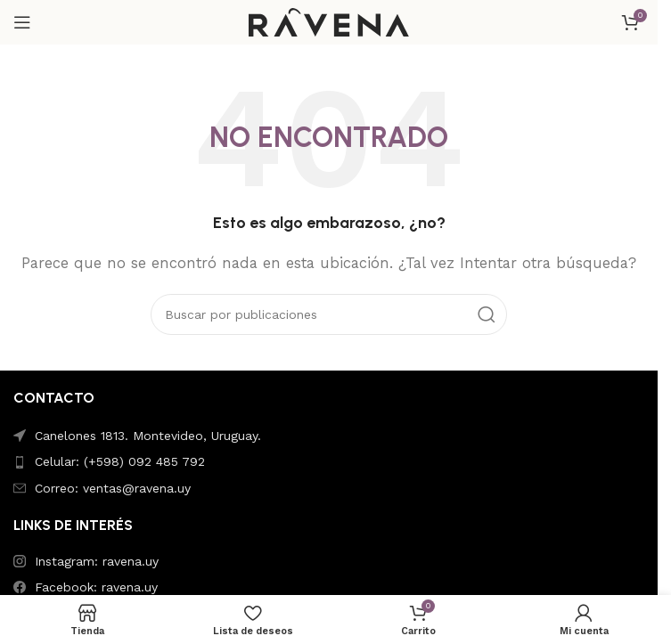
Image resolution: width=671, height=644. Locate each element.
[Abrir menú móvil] (22, 22)
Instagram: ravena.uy (97, 561)
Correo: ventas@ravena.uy (113, 488)
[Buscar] (329, 314)
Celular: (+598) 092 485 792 (120, 461)
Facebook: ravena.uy (96, 587)
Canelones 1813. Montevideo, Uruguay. (148, 436)
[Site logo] (329, 21)
